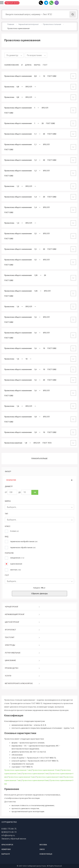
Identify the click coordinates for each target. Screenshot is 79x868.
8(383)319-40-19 (9, 832)
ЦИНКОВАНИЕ (10, 660)
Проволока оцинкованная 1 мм (18, 770)
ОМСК (42, 849)
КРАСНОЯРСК (7, 845)
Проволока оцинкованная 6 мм (49, 777)
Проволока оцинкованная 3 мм (35, 774)
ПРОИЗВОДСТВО (12, 668)
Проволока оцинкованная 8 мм (35, 780)
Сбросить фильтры (39, 594)
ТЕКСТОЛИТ (10, 637)
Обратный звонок (12, 3)
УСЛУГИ (8, 676)
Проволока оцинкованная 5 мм (21, 777)
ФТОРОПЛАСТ (10, 630)
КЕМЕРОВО (6, 849)
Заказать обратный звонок (14, 839)
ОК (35, 492)
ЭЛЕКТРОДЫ (10, 645)
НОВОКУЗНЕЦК (46, 854)
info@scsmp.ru (8, 835)
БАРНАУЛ (6, 854)
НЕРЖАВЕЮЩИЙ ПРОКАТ (15, 614)
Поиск (73, 14)
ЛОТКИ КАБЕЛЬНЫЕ (13, 653)
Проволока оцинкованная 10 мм (46, 770)
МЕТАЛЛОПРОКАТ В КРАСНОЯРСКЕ (19, 683)
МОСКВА (43, 845)
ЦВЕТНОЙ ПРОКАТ (12, 622)
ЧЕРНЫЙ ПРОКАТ (12, 607)
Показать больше (39, 459)
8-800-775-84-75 (9, 829)
